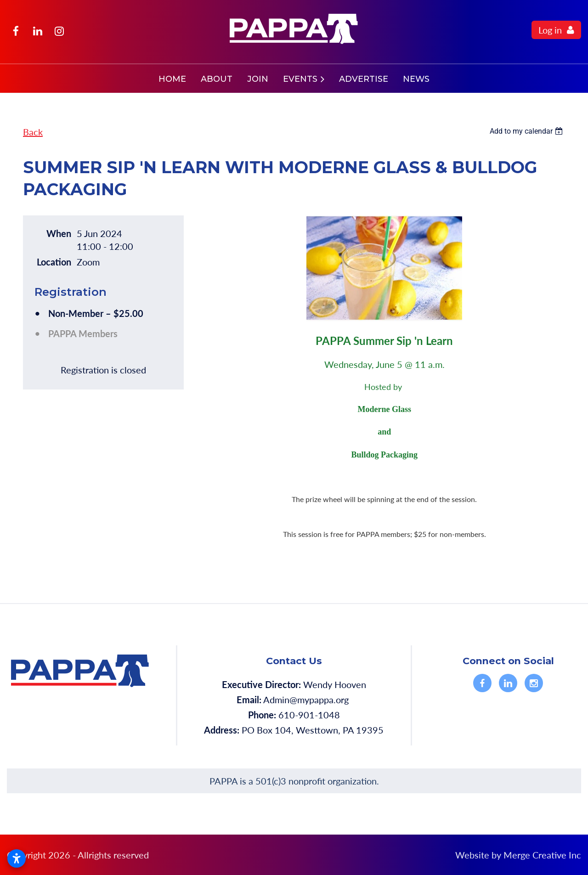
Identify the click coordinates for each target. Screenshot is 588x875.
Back (33, 132)
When (59, 233)
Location (54, 262)
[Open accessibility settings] (17, 858)
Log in (550, 30)
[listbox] (527, 131)
